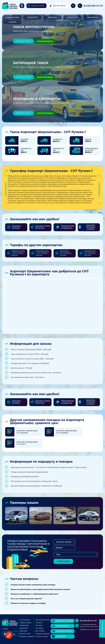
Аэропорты (73, 17)
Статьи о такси (42, 636)
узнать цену (63, 561)
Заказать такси (23, 41)
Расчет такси (25, 634)
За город (39, 628)
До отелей (40, 631)
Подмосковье (12, 17)
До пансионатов (43, 620)
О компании (25, 620)
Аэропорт (24, 628)
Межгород (32, 17)
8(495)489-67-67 (93, 6)
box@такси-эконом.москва (92, 630)
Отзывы (39, 625)
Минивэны (93, 17)
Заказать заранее (27, 636)
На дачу (12, 22)
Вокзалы (52, 17)
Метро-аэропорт (43, 634)
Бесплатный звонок (45, 41)
